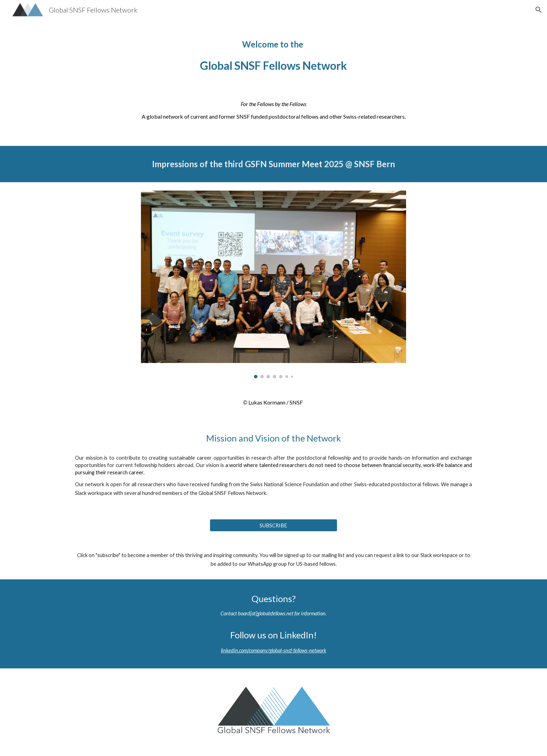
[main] (273, 54)
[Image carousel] (273, 284)
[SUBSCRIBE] (273, 525)
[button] (539, 10)
